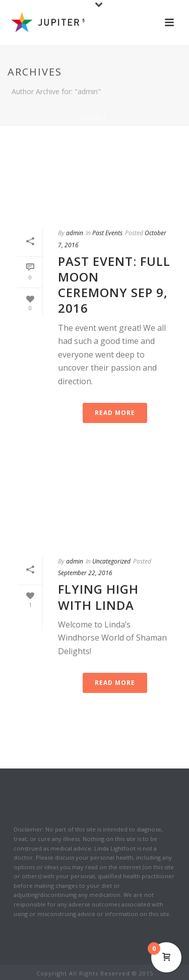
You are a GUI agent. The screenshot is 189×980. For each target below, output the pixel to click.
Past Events (107, 233)
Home (92, 118)
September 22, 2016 (85, 573)
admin (75, 233)
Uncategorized (111, 561)
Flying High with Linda (98, 597)
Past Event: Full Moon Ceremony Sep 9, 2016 (114, 285)
